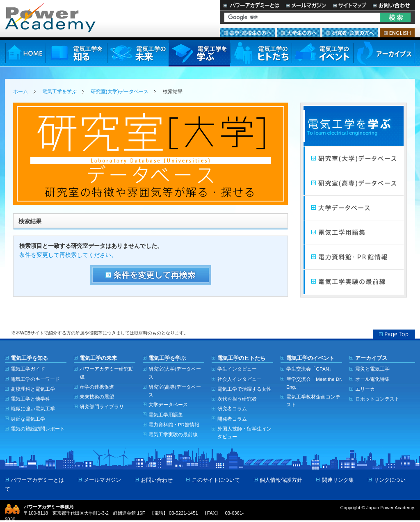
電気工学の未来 (138, 53)
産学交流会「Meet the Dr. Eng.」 (314, 383)
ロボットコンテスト (377, 399)
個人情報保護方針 (281, 480)
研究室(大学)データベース (120, 92)
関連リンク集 (338, 480)
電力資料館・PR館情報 (174, 425)
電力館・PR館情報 (354, 257)
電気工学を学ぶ (199, 53)
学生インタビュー (237, 369)
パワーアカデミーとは (251, 5)
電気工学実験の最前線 (354, 282)
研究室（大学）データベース (354, 159)
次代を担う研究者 (237, 399)
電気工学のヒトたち (261, 53)
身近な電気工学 (28, 419)
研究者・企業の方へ (350, 33)
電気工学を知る (76, 53)
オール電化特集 (372, 379)
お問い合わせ (392, 5)
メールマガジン (306, 5)
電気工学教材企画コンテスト (313, 401)
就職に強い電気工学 (33, 409)
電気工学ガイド (28, 369)
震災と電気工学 (372, 369)
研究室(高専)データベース (175, 391)
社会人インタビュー (240, 379)
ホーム (21, 92)
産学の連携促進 (97, 387)
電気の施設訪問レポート (38, 429)
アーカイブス (384, 53)
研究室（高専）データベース (354, 183)
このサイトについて (216, 480)
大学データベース (354, 208)
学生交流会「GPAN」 (310, 369)
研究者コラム (232, 409)
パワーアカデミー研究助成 (107, 373)
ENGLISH (397, 33)
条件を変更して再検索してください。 (68, 255)
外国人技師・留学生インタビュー (244, 433)
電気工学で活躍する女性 (244, 389)
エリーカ (365, 389)
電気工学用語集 (354, 233)
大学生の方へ (299, 33)
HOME (25, 53)
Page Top (394, 334)
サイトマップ (349, 5)
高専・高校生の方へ (247, 33)
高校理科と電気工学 (33, 389)
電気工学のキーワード (35, 379)
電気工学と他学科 (30, 399)
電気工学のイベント (323, 53)
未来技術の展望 (97, 397)
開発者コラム (232, 419)
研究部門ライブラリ (102, 406)
